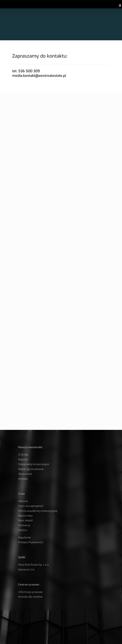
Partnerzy (24, 525)
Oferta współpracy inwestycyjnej (38, 511)
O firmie (23, 455)
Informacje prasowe (30, 592)
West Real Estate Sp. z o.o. (34, 565)
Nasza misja (25, 516)
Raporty (23, 459)
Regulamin (25, 537)
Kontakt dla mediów (30, 597)
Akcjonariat (25, 474)
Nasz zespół (25, 520)
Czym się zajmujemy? (31, 506)
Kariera (23, 530)
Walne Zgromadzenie (31, 469)
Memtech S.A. (26, 570)
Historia (23, 501)
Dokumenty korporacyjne (34, 464)
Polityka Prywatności (31, 542)
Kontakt (23, 479)
